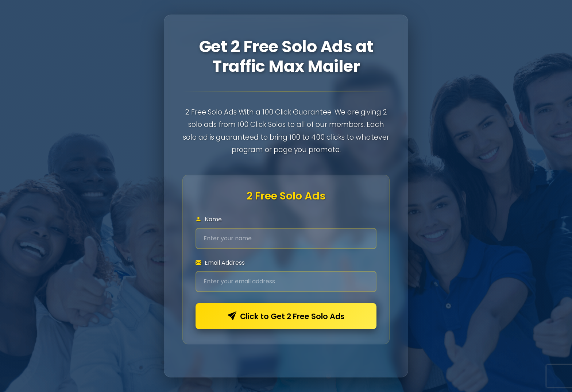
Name (209, 219)
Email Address (220, 263)
